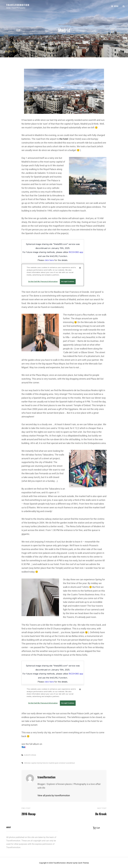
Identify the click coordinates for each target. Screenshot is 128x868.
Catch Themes (83, 862)
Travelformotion (18, 5)
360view (27, 762)
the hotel (64, 138)
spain (56, 762)
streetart (62, 762)
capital (34, 762)
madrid (51, 762)
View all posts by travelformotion (54, 795)
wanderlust (70, 762)
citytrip (39, 762)
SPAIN (34, 754)
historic (45, 762)
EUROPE (27, 754)
